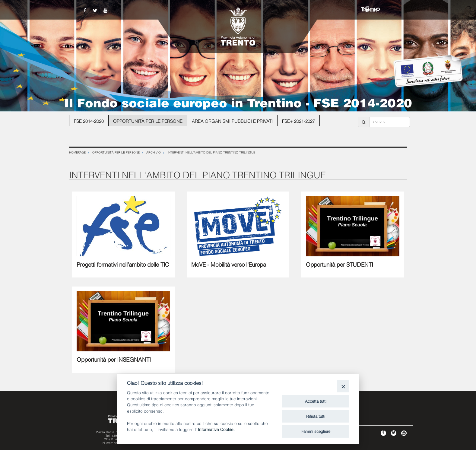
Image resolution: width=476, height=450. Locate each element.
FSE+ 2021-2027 (298, 121)
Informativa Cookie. (216, 429)
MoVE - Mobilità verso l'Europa (229, 264)
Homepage (77, 152)
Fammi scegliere (316, 431)
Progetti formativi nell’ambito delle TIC (123, 264)
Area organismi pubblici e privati (232, 121)
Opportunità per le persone (148, 121)
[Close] (343, 386)
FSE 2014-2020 (89, 121)
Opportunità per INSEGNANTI (114, 359)
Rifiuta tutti (316, 416)
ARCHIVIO (154, 152)
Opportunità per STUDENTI (340, 264)
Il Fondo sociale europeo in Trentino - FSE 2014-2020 (238, 102)
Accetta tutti (316, 401)
